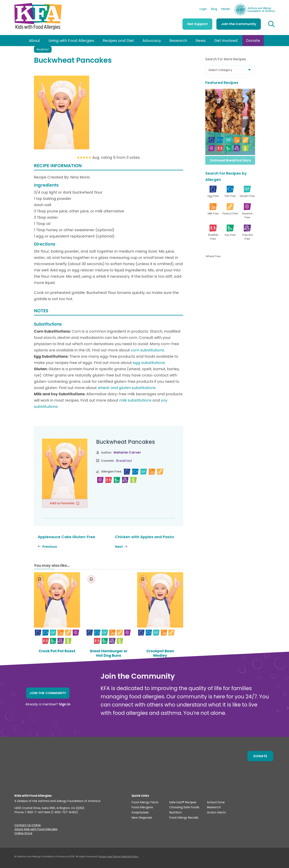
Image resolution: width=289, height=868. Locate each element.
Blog (214, 9)
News (201, 41)
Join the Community (239, 24)
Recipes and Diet (118, 41)
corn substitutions (147, 350)
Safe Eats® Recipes (183, 802)
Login (203, 9)
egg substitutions (149, 363)
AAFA (271, 5)
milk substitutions (135, 400)
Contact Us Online (28, 826)
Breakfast (43, 49)
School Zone (216, 802)
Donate (253, 41)
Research (178, 41)
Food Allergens (142, 807)
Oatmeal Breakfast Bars (230, 160)
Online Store (23, 834)
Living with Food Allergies (71, 41)
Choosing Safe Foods (184, 807)
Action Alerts (216, 813)
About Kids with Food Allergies (36, 830)
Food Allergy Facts (145, 802)
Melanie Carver (127, 452)
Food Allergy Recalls (184, 818)
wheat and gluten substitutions (127, 388)
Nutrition (175, 813)
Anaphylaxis (140, 813)
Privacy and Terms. (110, 856)
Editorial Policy (130, 856)
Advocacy (152, 41)
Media (226, 9)
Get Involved (226, 41)
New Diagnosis (142, 818)
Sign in (65, 704)
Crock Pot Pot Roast (57, 651)
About (34, 41)
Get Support (197, 24)
